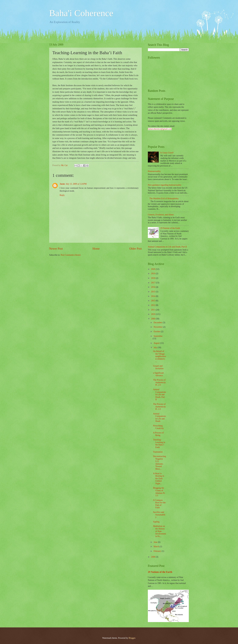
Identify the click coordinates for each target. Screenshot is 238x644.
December (158, 323)
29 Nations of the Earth (170, 228)
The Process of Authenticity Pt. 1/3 (159, 407)
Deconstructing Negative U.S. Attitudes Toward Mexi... (159, 463)
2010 (153, 314)
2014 (153, 296)
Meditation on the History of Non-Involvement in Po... (159, 531)
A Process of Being (158, 434)
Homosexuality (154, 171)
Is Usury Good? (167, 153)
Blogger (132, 638)
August (157, 343)
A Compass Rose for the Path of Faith (159, 504)
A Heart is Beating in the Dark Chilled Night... (158, 479)
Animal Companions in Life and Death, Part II (167, 247)
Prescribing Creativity (158, 427)
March (157, 547)
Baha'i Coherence (81, 13)
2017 (153, 283)
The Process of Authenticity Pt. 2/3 (159, 382)
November (158, 327)
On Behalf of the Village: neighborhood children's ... (159, 356)
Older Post (136, 249)
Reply (62, 195)
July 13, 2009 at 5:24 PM (76, 184)
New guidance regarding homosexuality (165, 185)
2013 (153, 301)
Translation (158, 452)
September (158, 336)
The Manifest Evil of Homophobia (164, 199)
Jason (62, 184)
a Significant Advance (158, 374)
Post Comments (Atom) (71, 255)
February (158, 551)
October (157, 332)
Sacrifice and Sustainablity (159, 515)
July (156, 347)
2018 (153, 278)
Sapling (156, 522)
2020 (153, 269)
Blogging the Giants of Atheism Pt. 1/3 (159, 492)
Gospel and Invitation (158, 367)
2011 (153, 310)
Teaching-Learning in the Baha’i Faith (159, 444)
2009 (153, 319)
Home (96, 249)
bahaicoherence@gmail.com (160, 129)
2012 (153, 305)
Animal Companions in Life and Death (159, 417)
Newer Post (56, 249)
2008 (153, 557)
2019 (153, 274)
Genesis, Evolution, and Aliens (161, 215)
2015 (153, 292)
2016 (153, 287)
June (156, 542)
